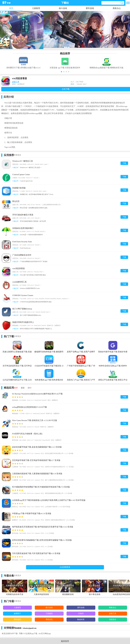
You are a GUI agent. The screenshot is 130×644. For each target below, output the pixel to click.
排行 (30, 388)
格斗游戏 (63, 8)
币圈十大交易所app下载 (28, 634)
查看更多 (18, 155)
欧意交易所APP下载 (10, 634)
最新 (23, 388)
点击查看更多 (65, 567)
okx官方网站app (45, 634)
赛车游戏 (90, 8)
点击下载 (66, 89)
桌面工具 (15, 82)
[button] (61, 72)
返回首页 (65, 641)
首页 (11, 8)
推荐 (16, 388)
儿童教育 (36, 8)
